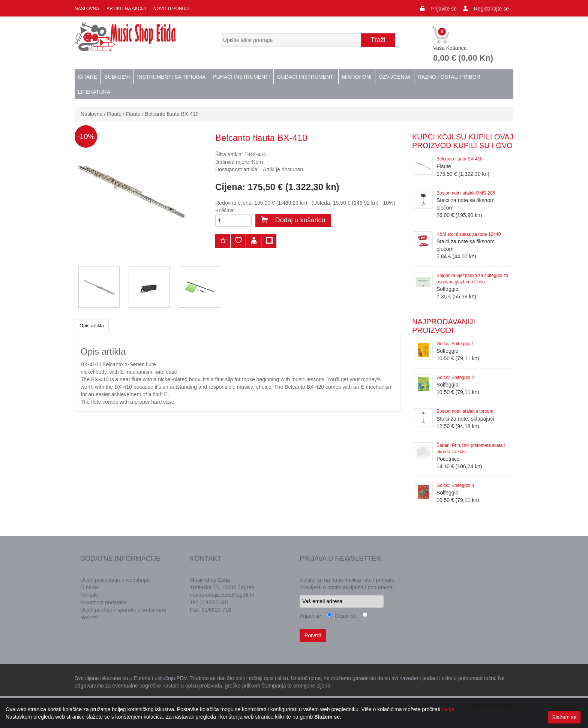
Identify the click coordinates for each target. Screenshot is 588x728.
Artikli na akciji (126, 9)
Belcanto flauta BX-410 (172, 114)
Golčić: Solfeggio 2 (455, 377)
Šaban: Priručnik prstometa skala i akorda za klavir (471, 449)
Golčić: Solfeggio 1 (455, 344)
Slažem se (564, 717)
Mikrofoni (357, 77)
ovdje (448, 709)
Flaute (114, 114)
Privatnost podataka (103, 602)
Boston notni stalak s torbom (465, 411)
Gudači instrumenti (306, 77)
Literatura (94, 92)
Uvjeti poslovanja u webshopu (115, 580)
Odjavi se (344, 616)
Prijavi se (310, 616)
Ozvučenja (395, 77)
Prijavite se (444, 9)
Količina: (225, 210)
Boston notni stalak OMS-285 (466, 193)
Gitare (88, 77)
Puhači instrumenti (241, 77)
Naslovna (87, 9)
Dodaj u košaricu (293, 220)
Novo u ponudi (172, 9)
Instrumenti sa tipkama (172, 77)
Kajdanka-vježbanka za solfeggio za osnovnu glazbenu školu (472, 279)
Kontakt (89, 595)
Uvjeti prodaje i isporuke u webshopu (123, 610)
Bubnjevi (117, 77)
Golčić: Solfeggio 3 (455, 485)
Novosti (89, 617)
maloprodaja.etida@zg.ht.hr (222, 595)
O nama (90, 587)
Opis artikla (92, 326)
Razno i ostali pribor (449, 77)
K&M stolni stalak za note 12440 (469, 234)
